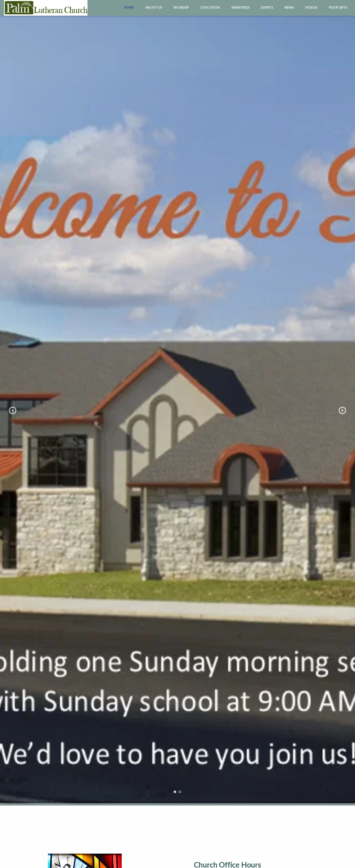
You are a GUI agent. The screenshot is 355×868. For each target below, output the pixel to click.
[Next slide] (342, 410)
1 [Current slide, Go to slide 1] (175, 792)
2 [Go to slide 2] (180, 792)
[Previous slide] (13, 410)
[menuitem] (129, 8)
